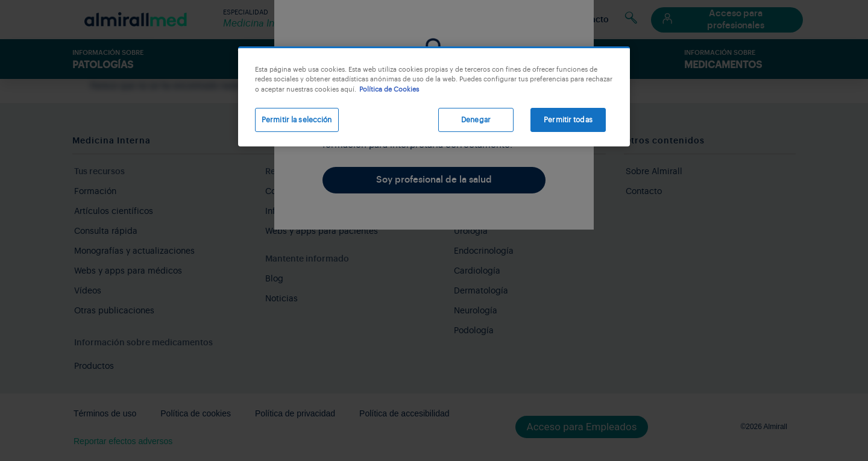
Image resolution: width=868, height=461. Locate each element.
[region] (434, 97)
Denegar (476, 120)
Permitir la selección (297, 120)
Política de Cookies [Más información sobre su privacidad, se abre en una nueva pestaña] (389, 89)
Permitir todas (568, 120)
